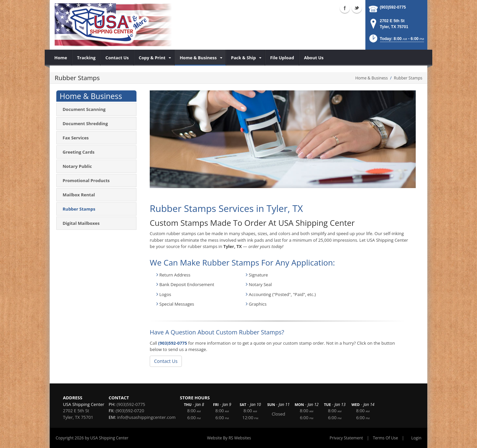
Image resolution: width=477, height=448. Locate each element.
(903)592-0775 (393, 7)
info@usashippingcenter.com (146, 417)
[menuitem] (61, 58)
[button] (396, 41)
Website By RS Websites (229, 438)
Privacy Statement (346, 438)
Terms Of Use (386, 438)
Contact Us (166, 361)
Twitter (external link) (357, 8)
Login (416, 438)
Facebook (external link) (345, 8)
